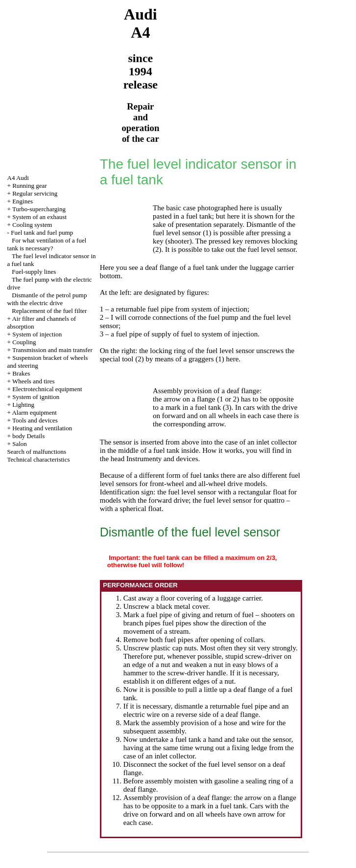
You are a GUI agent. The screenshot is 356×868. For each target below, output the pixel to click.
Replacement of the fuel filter (49, 311)
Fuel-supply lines (34, 272)
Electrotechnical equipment (47, 389)
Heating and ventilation (42, 428)
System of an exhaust (39, 217)
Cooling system (32, 225)
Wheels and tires (34, 381)
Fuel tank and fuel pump (42, 233)
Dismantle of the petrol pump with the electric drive (47, 299)
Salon (20, 444)
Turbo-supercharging (39, 209)
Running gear (29, 186)
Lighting (23, 405)
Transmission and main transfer (52, 350)
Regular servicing (35, 193)
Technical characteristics (39, 459)
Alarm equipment (34, 412)
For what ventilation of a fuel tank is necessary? (47, 244)
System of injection (37, 334)
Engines (23, 201)
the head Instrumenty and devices (149, 459)
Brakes (21, 373)
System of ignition (36, 397)
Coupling (24, 342)
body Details (28, 436)
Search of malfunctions (37, 452)
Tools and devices (35, 420)
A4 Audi (18, 178)
